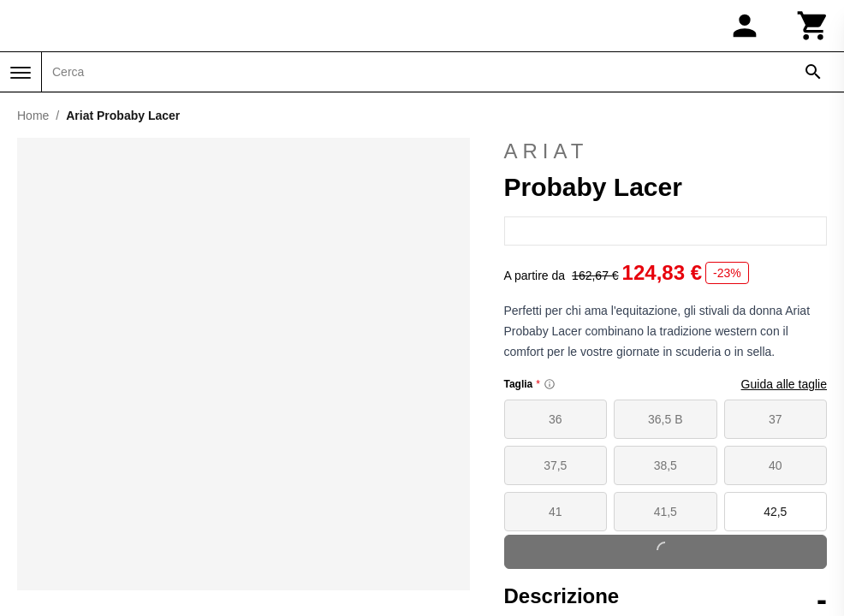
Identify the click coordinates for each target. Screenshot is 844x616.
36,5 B (665, 419)
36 (556, 419)
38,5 (666, 465)
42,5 (775, 512)
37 (776, 419)
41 (556, 512)
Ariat (547, 151)
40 (776, 465)
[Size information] (550, 384)
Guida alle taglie (784, 384)
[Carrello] (813, 26)
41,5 (666, 512)
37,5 (555, 465)
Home (33, 115)
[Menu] (21, 73)
